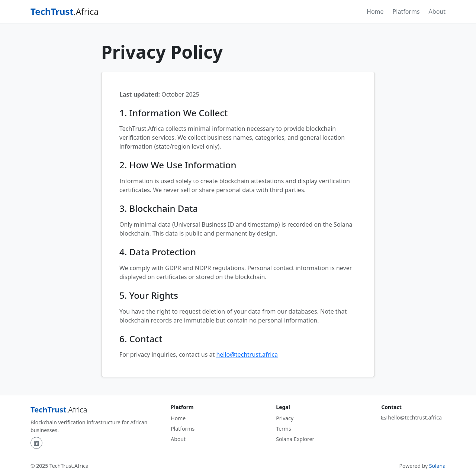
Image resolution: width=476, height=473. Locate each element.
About (437, 12)
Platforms (406, 12)
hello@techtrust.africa (247, 354)
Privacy (285, 418)
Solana (437, 466)
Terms (283, 429)
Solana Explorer (295, 439)
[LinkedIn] (36, 443)
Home (375, 12)
